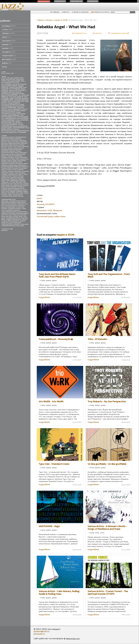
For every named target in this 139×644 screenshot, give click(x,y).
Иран (17, 153)
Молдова (19, 164)
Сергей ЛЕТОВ (17, 123)
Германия (25, 146)
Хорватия (21, 179)
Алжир (4, 139)
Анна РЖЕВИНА (15, 89)
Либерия (19, 192)
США (16, 173)
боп (3, 206)
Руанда (4, 195)
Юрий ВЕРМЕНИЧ (19, 128)
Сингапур (18, 171)
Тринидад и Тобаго (15, 174)
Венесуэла (5, 145)
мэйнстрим (11, 207)
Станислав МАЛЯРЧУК (9, 125)
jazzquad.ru (39, 634)
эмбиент (17, 224)
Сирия (10, 195)
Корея (4, 159)
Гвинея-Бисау (17, 190)
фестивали (9, 59)
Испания (12, 154)
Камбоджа (19, 156)
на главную (55, 12)
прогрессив (22, 215)
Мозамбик (11, 193)
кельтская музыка (22, 213)
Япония (21, 196)
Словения (5, 173)
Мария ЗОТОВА (14, 111)
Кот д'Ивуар (11, 192)
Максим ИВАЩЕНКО (14, 109)
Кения (26, 184)
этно (12, 73)
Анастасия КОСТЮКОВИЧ (10, 83)
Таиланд (22, 173)
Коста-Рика (11, 159)
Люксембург (22, 160)
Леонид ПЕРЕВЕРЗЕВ (9, 108)
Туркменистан (6, 176)
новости (66, 12)
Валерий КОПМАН (18, 94)
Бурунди (5, 143)
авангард (5, 201)
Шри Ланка (5, 187)
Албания (13, 187)
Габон (10, 146)
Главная (40, 20)
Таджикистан (18, 195)
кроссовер (13, 215)
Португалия (22, 168)
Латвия (4, 160)
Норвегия (17, 167)
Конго (4, 192)
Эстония (12, 182)
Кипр (3, 185)
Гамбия (4, 190)
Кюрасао (9, 185)
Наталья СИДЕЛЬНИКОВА (10, 115)
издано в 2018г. (61, 20)
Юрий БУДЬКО (7, 128)
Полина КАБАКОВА (22, 120)
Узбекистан (5, 178)
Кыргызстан (24, 159)
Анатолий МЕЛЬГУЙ (19, 84)
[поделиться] (79, 33)
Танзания (5, 196)
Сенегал (4, 171)
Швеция (22, 181)
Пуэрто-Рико (6, 170)
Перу (9, 168)
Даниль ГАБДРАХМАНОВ (20, 131)
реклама (4, 230)
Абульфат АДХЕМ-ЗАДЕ (15, 78)
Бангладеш (15, 140)
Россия (14, 170)
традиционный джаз (14, 220)
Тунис (25, 174)
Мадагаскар (18, 185)
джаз (8, 73)
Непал (25, 164)
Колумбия (23, 157)
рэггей (16, 216)
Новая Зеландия (7, 167)
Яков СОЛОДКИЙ (20, 132)
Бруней (11, 188)
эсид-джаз (24, 224)
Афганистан (6, 140)
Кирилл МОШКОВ (14, 103)
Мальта (26, 185)
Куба (17, 159)
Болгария (16, 142)
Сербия (11, 171)
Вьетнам (4, 146)
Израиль (12, 151)
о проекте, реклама (80, 12)
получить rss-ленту (100, 12)
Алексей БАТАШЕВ (14, 81)
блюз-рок (21, 204)
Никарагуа (22, 165)
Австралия (5, 137)
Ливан (9, 160)
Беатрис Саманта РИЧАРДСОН (11, 93)
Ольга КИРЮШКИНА (8, 118)
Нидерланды (13, 165)
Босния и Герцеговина (15, 184)
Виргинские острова (17, 145)
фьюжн (23, 221)
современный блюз (13, 218)
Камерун (4, 157)
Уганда (21, 176)
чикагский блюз (7, 224)
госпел (18, 207)
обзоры (8, 33)
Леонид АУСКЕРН (18, 106)
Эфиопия (19, 182)
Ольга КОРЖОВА (22, 118)
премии (8, 48)
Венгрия (24, 143)
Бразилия (24, 142)
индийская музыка (13, 210)
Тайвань (4, 174)
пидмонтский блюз (8, 213)
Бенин (10, 142)
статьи (7, 30)
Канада (11, 157)
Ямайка (4, 184)
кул (26, 204)
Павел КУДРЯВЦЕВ (8, 120)
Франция (14, 179)
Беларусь (23, 140)
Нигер (26, 193)
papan (4, 78)
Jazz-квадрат (14, 10)
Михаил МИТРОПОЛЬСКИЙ (13, 111)
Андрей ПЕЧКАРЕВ (16, 87)
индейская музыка (15, 209)
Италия (19, 154)
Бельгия (4, 142)
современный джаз (8, 226)
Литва (14, 160)
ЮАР (24, 182)
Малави (4, 193)
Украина (13, 178)
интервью (9, 26)
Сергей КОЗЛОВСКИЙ (11, 122)
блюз (3, 73)
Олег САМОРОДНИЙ (20, 117)
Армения (18, 139)
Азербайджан (21, 137)
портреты (9, 41)
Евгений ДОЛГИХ (18, 101)
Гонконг (4, 148)
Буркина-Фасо (19, 188)
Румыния (20, 170)
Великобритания (14, 143)
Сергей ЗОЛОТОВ (8, 122)
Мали (20, 162)
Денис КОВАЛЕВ (15, 98)
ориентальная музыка (9, 212)
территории (9, 56)
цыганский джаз (15, 223)
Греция (10, 148)
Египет (25, 190)
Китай (17, 157)
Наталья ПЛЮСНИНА (18, 114)
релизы (7, 44)
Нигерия (4, 165)
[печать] (97, 33)
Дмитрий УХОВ (20, 100)
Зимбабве (5, 151)
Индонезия (5, 153)
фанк (10, 221)
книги (6, 37)
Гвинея (10, 190)
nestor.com (44, 1)
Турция (15, 176)
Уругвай (20, 178)
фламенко (16, 221)
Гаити (19, 146)
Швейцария (15, 181)
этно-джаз (20, 226)
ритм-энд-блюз (7, 216)
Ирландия (23, 153)
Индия (19, 151)
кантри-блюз (22, 212)
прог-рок (5, 215)
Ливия (25, 192)
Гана (15, 146)
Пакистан (25, 167)
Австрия (12, 137)
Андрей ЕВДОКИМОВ (9, 86)
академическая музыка (18, 201)
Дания (21, 148)
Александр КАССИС (8, 80)
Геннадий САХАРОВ (16, 97)
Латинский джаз (11, 206)
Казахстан (10, 156)
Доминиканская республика (12, 150)
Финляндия (5, 179)
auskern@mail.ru (41, 631)
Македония (6, 162)
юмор (4, 67)
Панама (4, 168)
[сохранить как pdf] (119, 33)
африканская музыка (9, 202)
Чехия (3, 181)
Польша (15, 168)
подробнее (44, 297)
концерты (9, 52)
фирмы (7, 63)
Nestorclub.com (73, 639)
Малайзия (14, 162)
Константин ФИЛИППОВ (10, 104)
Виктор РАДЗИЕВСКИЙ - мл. (11, 95)
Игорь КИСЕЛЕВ (7, 132)
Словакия (25, 171)
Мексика (12, 164)
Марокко (5, 164)
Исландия (5, 154)
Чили (8, 181)
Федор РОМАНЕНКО (20, 126)
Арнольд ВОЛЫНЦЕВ (16, 91)
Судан (11, 173)
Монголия (20, 193)
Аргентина (11, 139)
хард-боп (5, 223)
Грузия (16, 148)
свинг (21, 216)
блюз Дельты (12, 204)
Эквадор (5, 182)
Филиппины (13, 196)
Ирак (12, 153)
